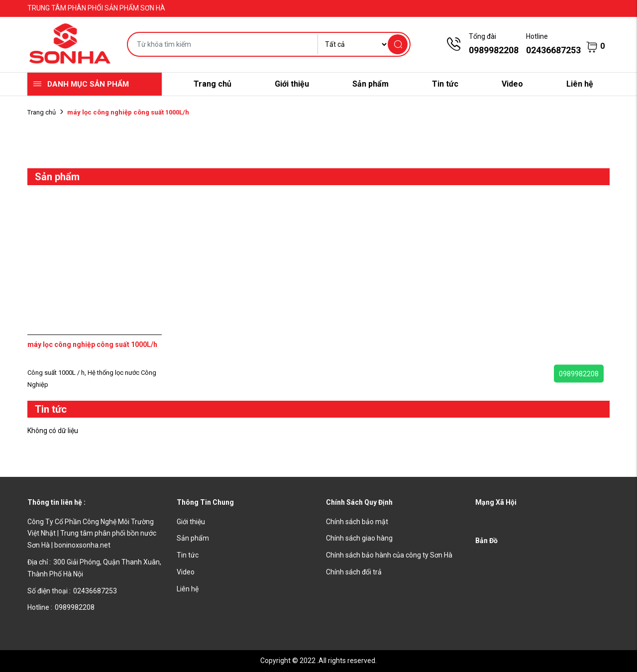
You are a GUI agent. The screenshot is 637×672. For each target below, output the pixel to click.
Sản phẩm (371, 84)
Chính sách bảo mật (357, 522)
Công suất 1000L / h (57, 373)
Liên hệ (580, 84)
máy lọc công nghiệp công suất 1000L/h (92, 344)
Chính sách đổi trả (354, 572)
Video (512, 84)
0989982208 (579, 374)
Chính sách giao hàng (359, 538)
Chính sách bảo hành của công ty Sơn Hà (389, 555)
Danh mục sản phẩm (88, 84)
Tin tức (445, 84)
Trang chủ (212, 84)
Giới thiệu (292, 84)
